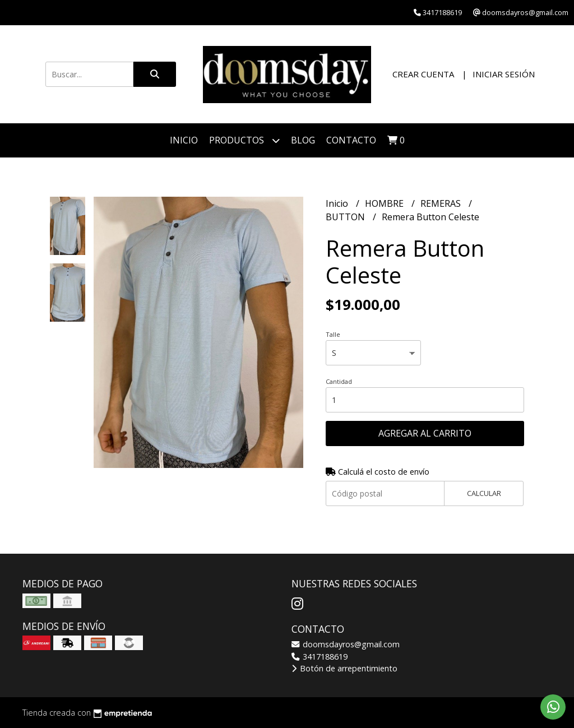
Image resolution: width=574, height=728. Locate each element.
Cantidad (339, 381)
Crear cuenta (423, 74)
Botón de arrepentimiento (344, 668)
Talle (333, 334)
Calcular (484, 493)
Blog (303, 140)
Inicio (184, 140)
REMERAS (442, 203)
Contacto (351, 140)
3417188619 (320, 657)
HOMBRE (385, 203)
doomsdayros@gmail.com (346, 644)
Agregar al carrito (425, 433)
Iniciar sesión (504, 74)
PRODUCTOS (244, 140)
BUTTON (346, 217)
